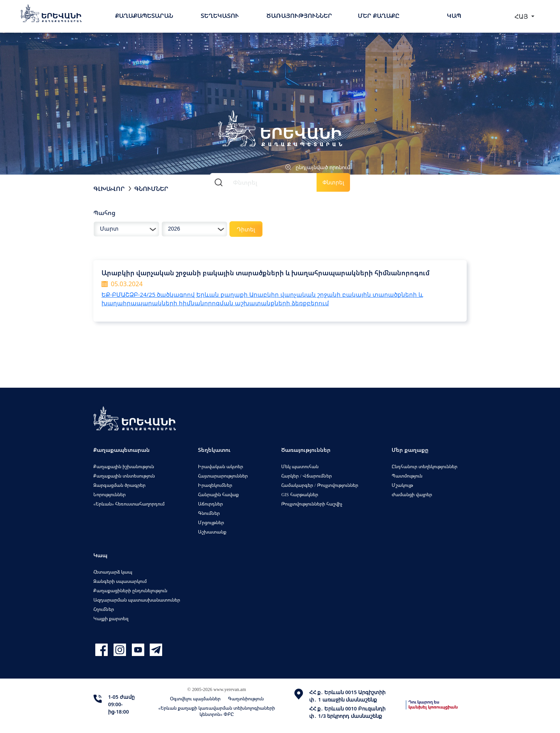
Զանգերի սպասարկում (120, 581)
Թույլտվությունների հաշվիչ (312, 504)
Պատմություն (407, 476)
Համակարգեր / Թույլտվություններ (319, 485)
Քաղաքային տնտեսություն (124, 476)
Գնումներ (151, 189)
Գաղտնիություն (246, 699)
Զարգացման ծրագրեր (119, 485)
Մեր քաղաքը (379, 16)
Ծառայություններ (299, 16)
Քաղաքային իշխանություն (124, 466)
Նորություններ (109, 494)
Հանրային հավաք (218, 494)
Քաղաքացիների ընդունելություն (130, 590)
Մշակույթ (402, 485)
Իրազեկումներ (215, 485)
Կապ (454, 16)
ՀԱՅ (522, 16)
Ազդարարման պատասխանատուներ (137, 600)
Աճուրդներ (210, 504)
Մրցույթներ (211, 522)
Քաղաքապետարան (144, 16)
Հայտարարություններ (223, 476)
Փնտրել (333, 182)
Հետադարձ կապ (113, 572)
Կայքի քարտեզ (111, 618)
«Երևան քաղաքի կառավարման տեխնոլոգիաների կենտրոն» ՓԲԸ (217, 711)
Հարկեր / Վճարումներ (306, 476)
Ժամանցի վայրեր (412, 494)
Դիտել (246, 229)
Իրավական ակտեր (220, 466)
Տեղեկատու (220, 16)
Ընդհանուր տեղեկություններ (424, 466)
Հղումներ (104, 609)
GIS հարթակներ (299, 494)
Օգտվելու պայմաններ (195, 699)
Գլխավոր (109, 189)
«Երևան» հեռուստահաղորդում (129, 504)
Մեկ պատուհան (300, 466)
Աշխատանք (212, 532)
